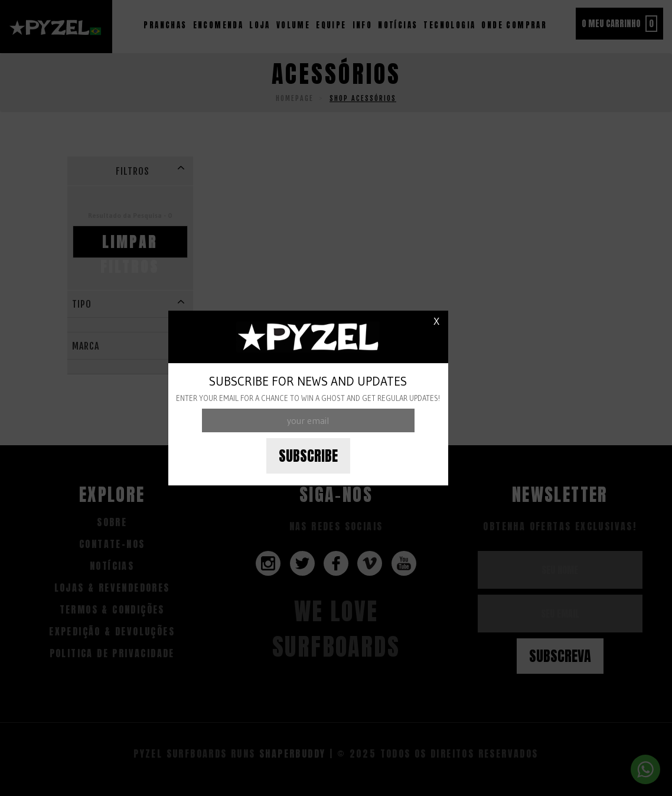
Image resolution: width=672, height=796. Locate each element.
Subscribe (308, 456)
